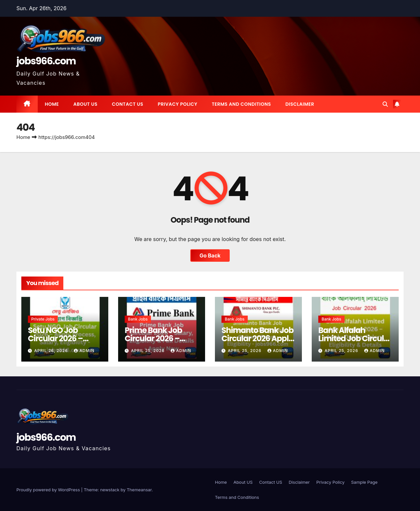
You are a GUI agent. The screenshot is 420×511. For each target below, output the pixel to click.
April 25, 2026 (148, 351)
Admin (84, 351)
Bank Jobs (138, 319)
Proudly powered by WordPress (49, 490)
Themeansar (139, 490)
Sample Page (364, 482)
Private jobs (43, 319)
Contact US (128, 104)
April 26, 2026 (52, 351)
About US (85, 104)
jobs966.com (46, 61)
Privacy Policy (178, 104)
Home (52, 104)
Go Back (210, 255)
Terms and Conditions (241, 104)
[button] (385, 104)
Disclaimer (300, 104)
